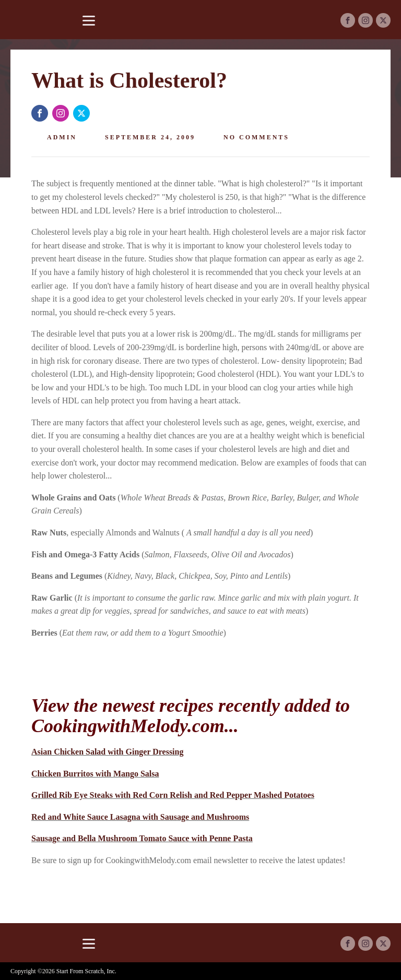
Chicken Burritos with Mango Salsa (95, 774)
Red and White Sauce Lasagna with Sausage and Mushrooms (140, 817)
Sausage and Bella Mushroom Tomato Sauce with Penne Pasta (142, 838)
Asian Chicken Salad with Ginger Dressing (107, 752)
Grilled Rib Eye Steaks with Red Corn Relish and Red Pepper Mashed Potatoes (173, 795)
